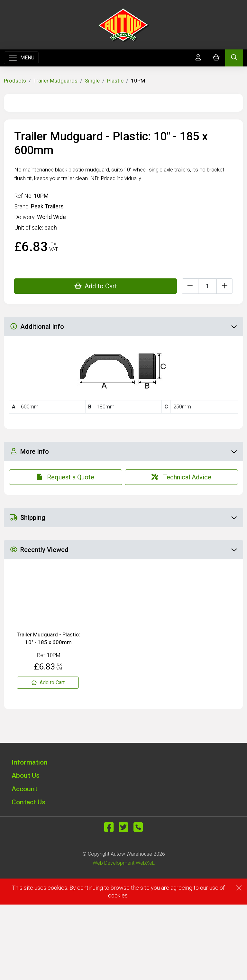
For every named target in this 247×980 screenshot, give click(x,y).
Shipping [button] (123, 593)
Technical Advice (181, 553)
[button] (123, 838)
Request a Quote (66, 553)
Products (15, 81)
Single (92, 81)
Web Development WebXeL (124, 938)
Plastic (115, 81)
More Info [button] (123, 527)
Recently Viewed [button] (123, 625)
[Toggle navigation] (21, 58)
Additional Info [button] (123, 402)
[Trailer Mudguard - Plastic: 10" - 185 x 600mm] (48, 758)
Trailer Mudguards (55, 81)
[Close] (239, 963)
